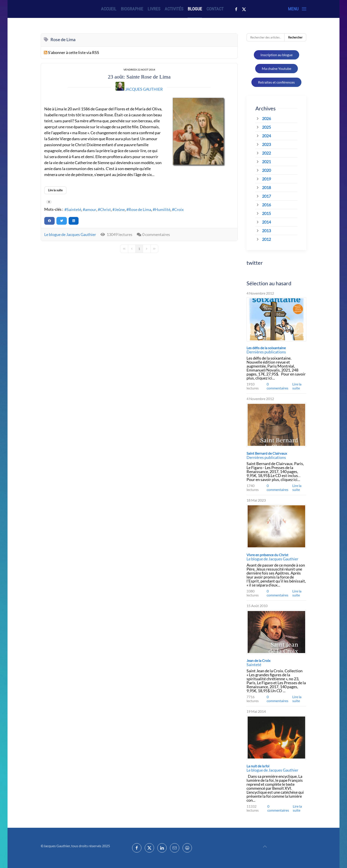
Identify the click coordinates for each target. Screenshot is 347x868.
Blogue (195, 9)
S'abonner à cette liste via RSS (74, 52)
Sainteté (74, 209)
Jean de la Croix (258, 660)
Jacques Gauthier (144, 89)
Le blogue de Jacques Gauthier (70, 234)
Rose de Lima (140, 209)
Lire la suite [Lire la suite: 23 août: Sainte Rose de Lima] (55, 190)
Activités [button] (174, 9)
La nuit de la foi (258, 766)
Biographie (132, 9)
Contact (215, 9)
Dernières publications (266, 352)
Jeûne (120, 209)
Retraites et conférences (276, 82)
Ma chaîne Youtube (277, 68)
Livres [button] (154, 9)
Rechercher (295, 37)
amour (91, 209)
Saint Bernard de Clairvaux (267, 453)
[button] (297, 9)
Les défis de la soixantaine (266, 348)
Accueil (109, 9)
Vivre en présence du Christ (267, 555)
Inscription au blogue (277, 55)
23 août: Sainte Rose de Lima (139, 77)
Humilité (163, 209)
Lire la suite (297, 386)
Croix (179, 209)
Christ (105, 209)
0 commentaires (156, 234)
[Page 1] (139, 249)
